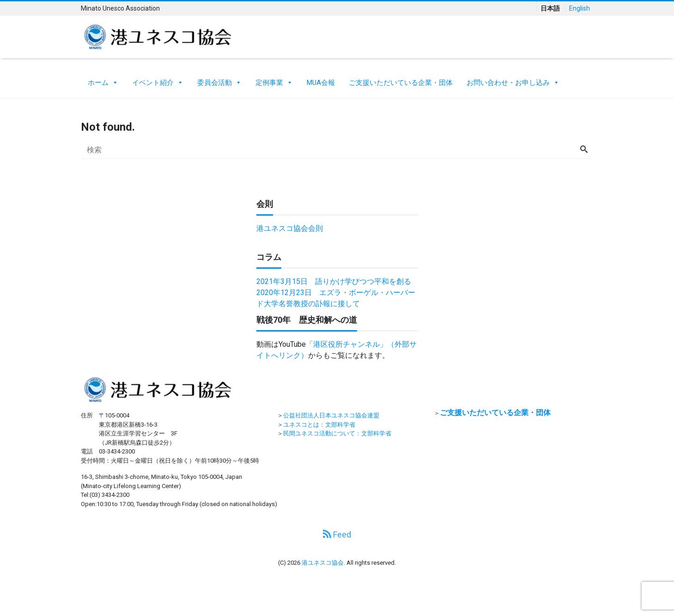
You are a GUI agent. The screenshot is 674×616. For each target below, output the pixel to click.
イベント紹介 (158, 80)
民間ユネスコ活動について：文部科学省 (337, 433)
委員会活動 (219, 80)
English (580, 8)
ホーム (103, 80)
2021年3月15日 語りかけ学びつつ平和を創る (334, 281)
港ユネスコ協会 (323, 563)
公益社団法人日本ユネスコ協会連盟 (331, 415)
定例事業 (274, 80)
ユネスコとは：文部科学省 (319, 425)
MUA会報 (321, 83)
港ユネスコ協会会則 (290, 228)
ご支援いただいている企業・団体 (401, 83)
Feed (337, 534)
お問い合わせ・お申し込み (513, 80)
